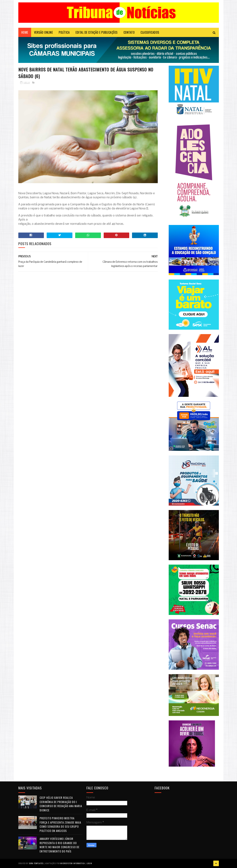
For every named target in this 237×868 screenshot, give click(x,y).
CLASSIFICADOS (150, 32)
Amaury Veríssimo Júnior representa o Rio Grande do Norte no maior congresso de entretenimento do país (60, 845)
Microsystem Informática (73, 863)
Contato (129, 32)
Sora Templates (36, 863)
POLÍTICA (64, 32)
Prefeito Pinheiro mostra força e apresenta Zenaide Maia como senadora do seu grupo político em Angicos (60, 824)
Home (25, 32)
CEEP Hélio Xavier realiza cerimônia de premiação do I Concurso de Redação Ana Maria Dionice (61, 804)
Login (89, 863)
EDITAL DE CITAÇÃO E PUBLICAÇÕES (97, 32)
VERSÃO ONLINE (44, 32)
